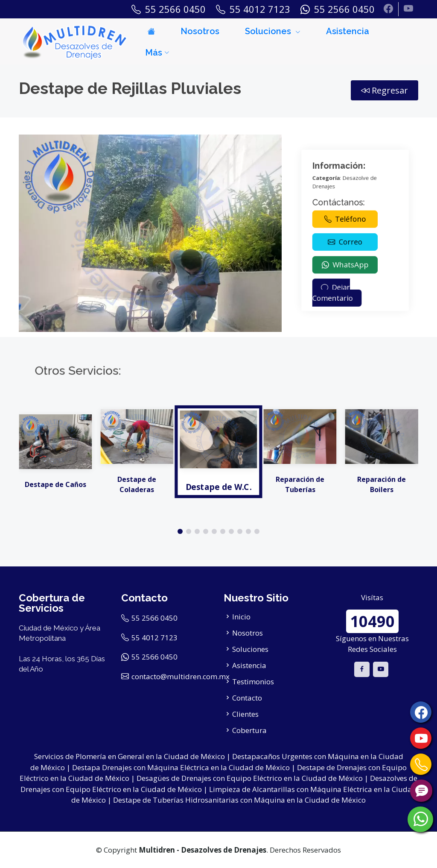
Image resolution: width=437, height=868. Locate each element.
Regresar (385, 90)
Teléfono (351, 229)
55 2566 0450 (154, 618)
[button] (180, 531)
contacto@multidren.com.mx (181, 676)
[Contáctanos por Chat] (421, 791)
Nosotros (200, 31)
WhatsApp (351, 246)
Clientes (245, 714)
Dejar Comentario (347, 257)
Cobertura (249, 730)
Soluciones (250, 649)
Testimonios (253, 682)
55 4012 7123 (154, 638)
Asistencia (348, 31)
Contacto (247, 698)
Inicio (241, 617)
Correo (351, 238)
